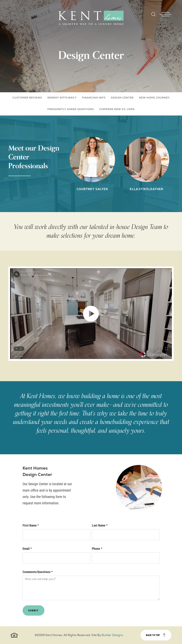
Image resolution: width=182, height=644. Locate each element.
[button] (153, 17)
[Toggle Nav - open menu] (165, 9)
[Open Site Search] (153, 14)
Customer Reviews (27, 98)
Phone (97, 549)
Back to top (153, 635)
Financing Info (94, 98)
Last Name (100, 525)
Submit (34, 610)
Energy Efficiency (62, 98)
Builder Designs (112, 635)
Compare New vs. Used (117, 109)
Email (27, 549)
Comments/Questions (38, 572)
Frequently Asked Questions (71, 109)
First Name (31, 525)
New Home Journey (154, 98)
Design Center (122, 98)
